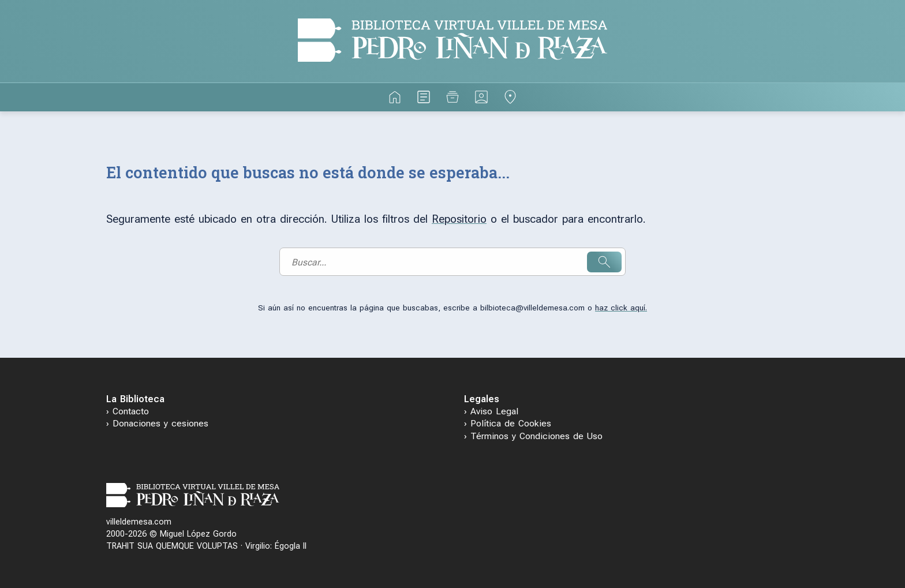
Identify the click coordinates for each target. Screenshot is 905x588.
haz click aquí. (621, 308)
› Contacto (128, 411)
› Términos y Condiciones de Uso (533, 436)
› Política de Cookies (508, 423)
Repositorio (459, 219)
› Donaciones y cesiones (157, 423)
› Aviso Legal (491, 411)
